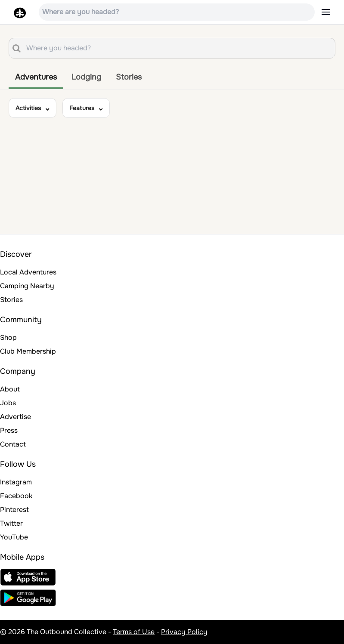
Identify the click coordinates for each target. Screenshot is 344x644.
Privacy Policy (184, 632)
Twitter (11, 523)
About (10, 389)
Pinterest (14, 510)
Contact (13, 444)
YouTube (14, 537)
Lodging (86, 77)
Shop (8, 337)
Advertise (15, 417)
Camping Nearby (27, 286)
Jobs (8, 403)
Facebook (16, 496)
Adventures (36, 77)
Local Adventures (28, 272)
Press (9, 430)
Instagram (16, 482)
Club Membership (28, 351)
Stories (129, 77)
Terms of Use (134, 632)
